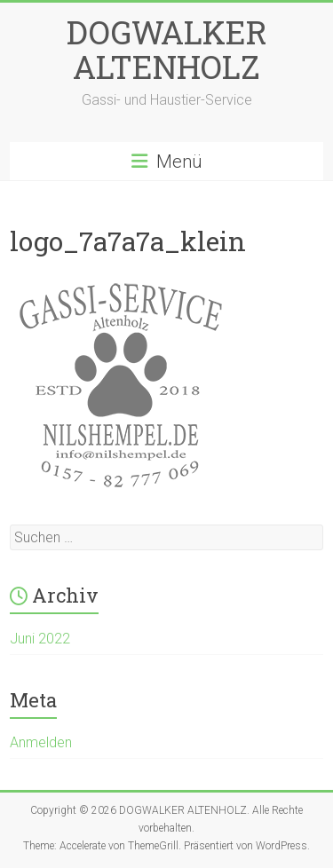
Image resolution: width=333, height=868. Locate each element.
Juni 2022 (40, 639)
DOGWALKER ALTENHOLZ (167, 49)
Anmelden (41, 742)
